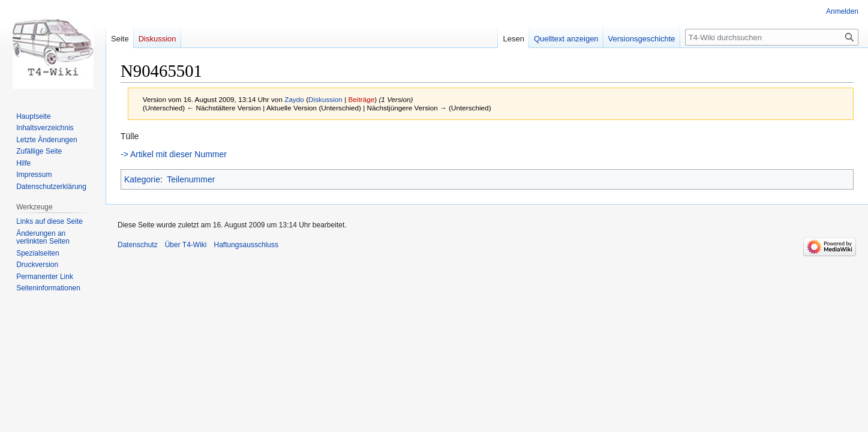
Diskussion (325, 99)
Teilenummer (191, 179)
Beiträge (361, 99)
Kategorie (142, 179)
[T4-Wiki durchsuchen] (772, 37)
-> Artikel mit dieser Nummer (174, 154)
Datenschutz (138, 245)
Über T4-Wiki (186, 245)
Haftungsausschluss (246, 245)
